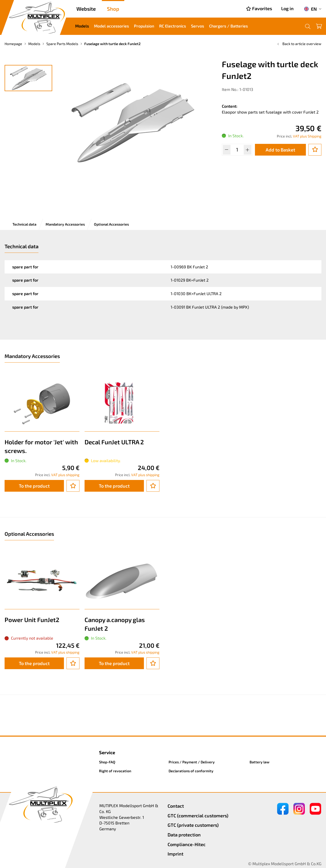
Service (107, 752)
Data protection (184, 835)
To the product (34, 486)
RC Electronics (173, 26)
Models (82, 26)
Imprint (175, 854)
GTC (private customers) (193, 825)
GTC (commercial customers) (198, 816)
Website (86, 9)
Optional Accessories (111, 224)
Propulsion (144, 26)
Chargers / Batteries (228, 26)
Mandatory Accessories (65, 224)
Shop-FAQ (107, 762)
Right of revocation (115, 771)
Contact (176, 806)
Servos (198, 26)
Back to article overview (299, 44)
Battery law (260, 762)
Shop (113, 9)
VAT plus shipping (65, 475)
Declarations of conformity (191, 771)
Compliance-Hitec (187, 844)
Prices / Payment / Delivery (192, 762)
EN (310, 9)
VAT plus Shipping (307, 136)
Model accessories (111, 26)
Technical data (24, 224)
